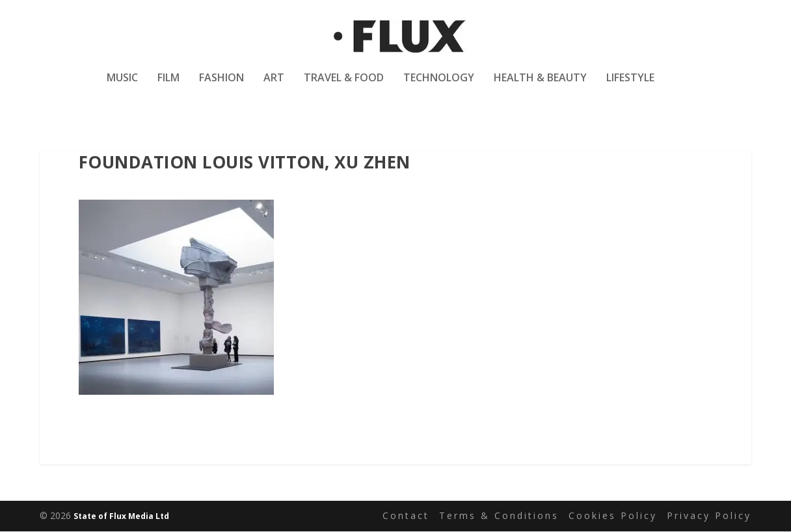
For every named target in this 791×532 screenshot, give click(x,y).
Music (122, 87)
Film (168, 87)
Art (274, 87)
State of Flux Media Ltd (121, 517)
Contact (406, 516)
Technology (439, 87)
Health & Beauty (540, 87)
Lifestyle (630, 87)
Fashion (221, 87)
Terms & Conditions (499, 516)
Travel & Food (344, 87)
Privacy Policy (709, 516)
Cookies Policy (613, 516)
